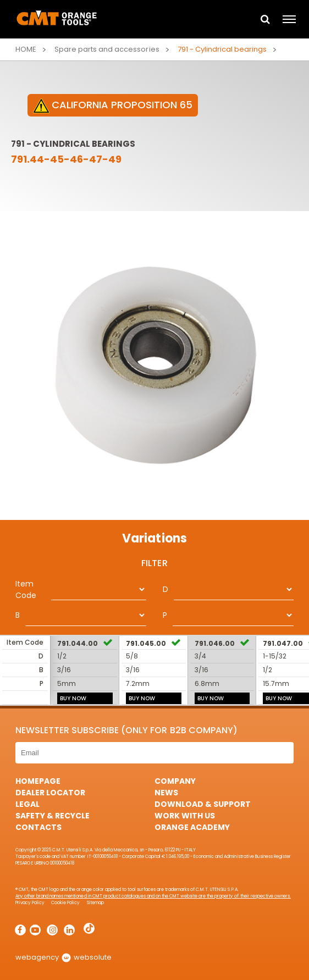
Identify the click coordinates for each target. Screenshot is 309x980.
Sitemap (95, 903)
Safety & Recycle (53, 816)
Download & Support (203, 804)
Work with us (185, 816)
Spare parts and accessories (107, 49)
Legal (27, 804)
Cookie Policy (65, 903)
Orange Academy (192, 827)
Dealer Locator (50, 793)
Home (26, 49)
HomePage (38, 781)
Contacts (38, 827)
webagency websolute (64, 957)
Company (175, 781)
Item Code (26, 589)
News (166, 793)
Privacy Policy (30, 903)
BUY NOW (73, 698)
